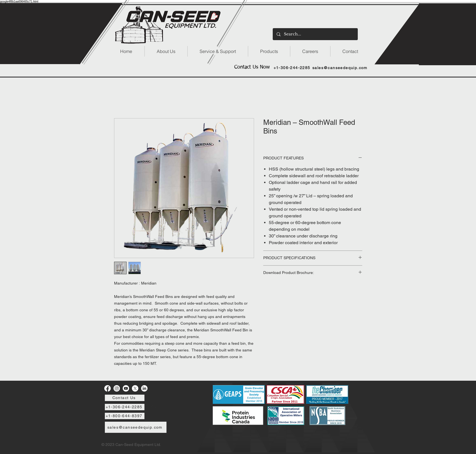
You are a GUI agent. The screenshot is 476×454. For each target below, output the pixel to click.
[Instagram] (117, 388)
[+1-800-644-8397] (125, 416)
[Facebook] (107, 388)
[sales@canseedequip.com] (341, 68)
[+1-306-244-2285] (293, 68)
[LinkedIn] (144, 388)
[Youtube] (126, 388)
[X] (135, 388)
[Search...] (315, 34)
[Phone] (153, 406)
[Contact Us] (125, 398)
